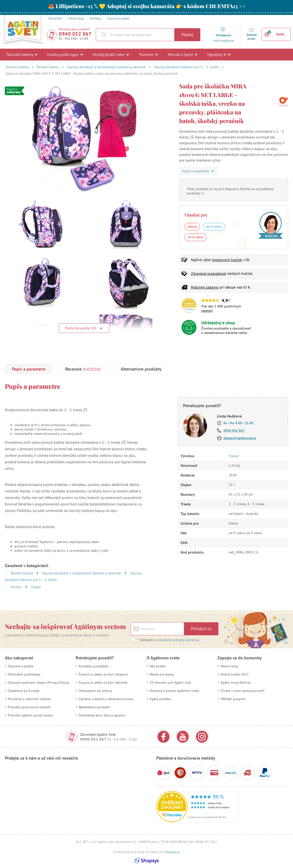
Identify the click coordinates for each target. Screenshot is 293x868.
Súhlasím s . (168, 640)
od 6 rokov (196, 237)
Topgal (36, 587)
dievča (192, 226)
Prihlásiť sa (201, 629)
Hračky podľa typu (65, 54)
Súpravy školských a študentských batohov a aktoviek (106, 67)
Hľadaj (187, 35)
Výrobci (17, 587)
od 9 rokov (214, 226)
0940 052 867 (75, 34)
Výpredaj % (219, 54)
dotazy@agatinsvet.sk (240, 438)
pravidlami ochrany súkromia (178, 640)
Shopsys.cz (172, 852)
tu (203, 193)
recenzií (207, 311)
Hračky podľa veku (111, 54)
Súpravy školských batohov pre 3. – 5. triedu (186, 67)
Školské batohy (22, 54)
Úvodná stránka (17, 67)
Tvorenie (148, 54)
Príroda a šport (183, 54)
